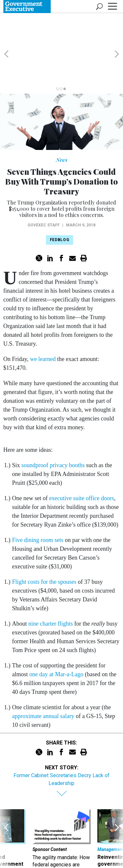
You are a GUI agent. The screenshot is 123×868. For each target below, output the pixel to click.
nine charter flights (51, 592)
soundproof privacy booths (53, 434)
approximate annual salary (43, 685)
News (62, 129)
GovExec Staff (44, 194)
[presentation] (6, 815)
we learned (43, 328)
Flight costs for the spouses (44, 550)
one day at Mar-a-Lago (56, 643)
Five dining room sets (38, 509)
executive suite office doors (82, 467)
